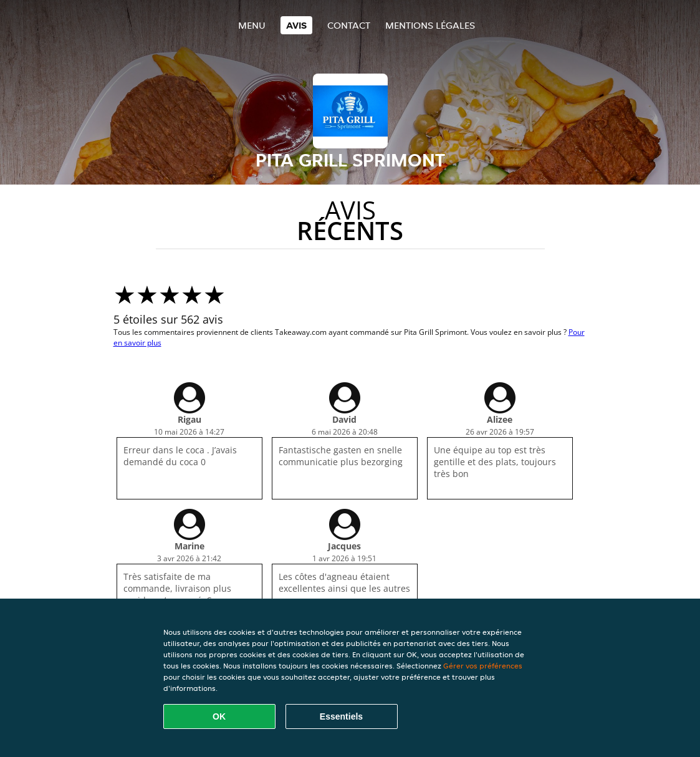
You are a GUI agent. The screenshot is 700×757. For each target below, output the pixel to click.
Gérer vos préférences (483, 666)
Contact (349, 25)
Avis (296, 25)
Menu (252, 25)
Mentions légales (430, 25)
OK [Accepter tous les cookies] (219, 716)
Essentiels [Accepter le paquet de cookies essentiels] (341, 716)
